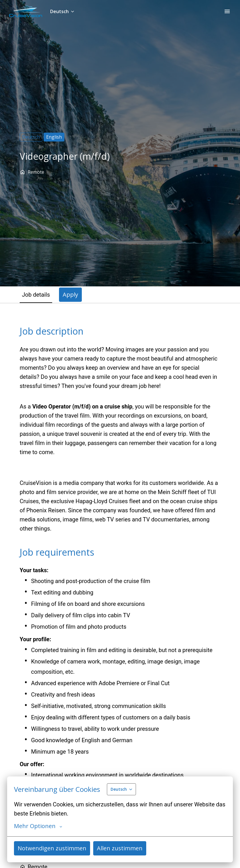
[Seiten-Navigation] (227, 11)
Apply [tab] (70, 295)
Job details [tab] (36, 295)
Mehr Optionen (38, 826)
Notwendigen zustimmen (52, 848)
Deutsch (31, 137)
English (54, 137)
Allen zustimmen (120, 848)
